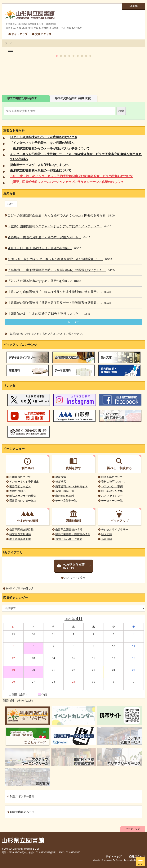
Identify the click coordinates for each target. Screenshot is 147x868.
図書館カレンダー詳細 (23, 501)
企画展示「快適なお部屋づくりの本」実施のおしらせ (44, 237)
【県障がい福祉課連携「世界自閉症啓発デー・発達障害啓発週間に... (55, 303)
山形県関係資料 (65, 496)
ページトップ (133, 829)
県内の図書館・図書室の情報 (73, 534)
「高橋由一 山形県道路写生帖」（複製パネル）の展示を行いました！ (57, 270)
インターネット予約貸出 (24, 482)
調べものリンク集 (112, 491)
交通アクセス (43, 34)
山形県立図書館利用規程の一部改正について (41, 170)
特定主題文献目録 (20, 534)
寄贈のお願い (17, 491)
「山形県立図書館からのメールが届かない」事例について (50, 148)
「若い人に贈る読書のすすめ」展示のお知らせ (40, 281)
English (134, 6)
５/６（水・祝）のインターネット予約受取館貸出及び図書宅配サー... (55, 259)
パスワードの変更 (75, 578)
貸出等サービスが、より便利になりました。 (41, 165)
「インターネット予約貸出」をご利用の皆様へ (42, 143)
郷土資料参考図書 (20, 539)
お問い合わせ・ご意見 (69, 539)
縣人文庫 (107, 534)
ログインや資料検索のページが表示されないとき (44, 137)
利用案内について (20, 477)
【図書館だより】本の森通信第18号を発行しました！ (45, 314)
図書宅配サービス (20, 486)
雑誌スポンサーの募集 (23, 496)
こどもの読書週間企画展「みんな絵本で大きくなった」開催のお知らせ (57, 215)
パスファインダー (112, 496)
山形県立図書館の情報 (69, 529)
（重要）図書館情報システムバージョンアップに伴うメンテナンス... (55, 226)
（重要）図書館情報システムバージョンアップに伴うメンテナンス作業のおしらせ (67, 182)
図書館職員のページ (22, 812)
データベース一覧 (112, 501)
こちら (60, 334)
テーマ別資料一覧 (66, 501)
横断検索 (61, 482)
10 (90, 89)
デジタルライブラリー (115, 529)
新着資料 (107, 539)
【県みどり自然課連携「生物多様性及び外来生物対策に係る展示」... (55, 292)
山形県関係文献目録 (21, 529)
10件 (11, 204)
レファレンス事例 (112, 486)
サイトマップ (20, 34)
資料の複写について (113, 482)
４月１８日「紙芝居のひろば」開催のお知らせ (40, 248)
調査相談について (112, 477)
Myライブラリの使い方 (20, 589)
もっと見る (73, 322)
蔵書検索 (61, 477)
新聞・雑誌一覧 (65, 491)
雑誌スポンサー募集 (22, 796)
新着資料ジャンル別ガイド (71, 486)
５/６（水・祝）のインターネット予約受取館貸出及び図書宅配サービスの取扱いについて (72, 176)
